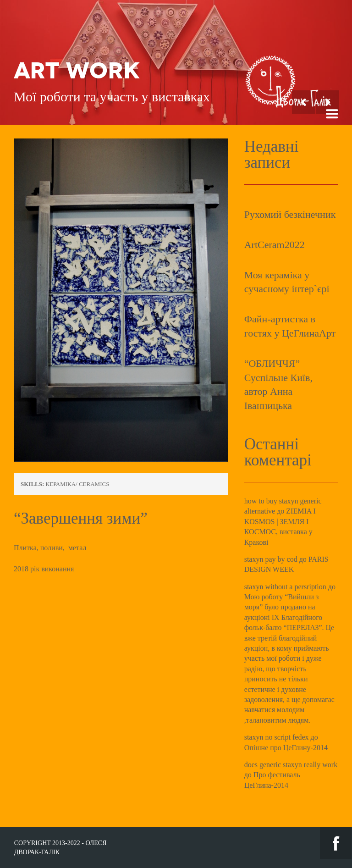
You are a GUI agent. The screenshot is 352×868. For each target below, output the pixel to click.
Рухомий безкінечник (290, 214)
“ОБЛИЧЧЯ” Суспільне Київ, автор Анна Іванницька (278, 384)
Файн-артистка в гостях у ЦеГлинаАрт (290, 326)
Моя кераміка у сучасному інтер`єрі (287, 282)
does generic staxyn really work (291, 765)
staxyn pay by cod (271, 559)
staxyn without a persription (285, 587)
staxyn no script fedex (277, 737)
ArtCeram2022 (275, 245)
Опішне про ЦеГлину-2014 (286, 748)
